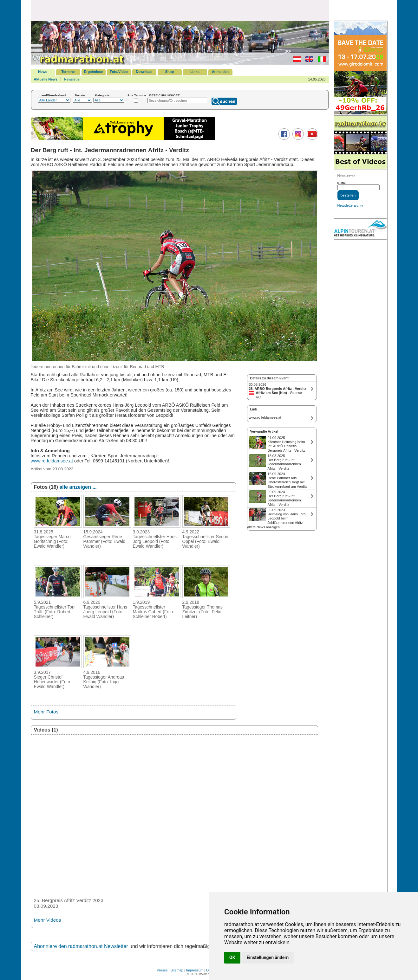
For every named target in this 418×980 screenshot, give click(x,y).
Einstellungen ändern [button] (268, 957)
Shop (170, 72)
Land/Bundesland (53, 95)
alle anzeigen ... (78, 487)
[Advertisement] (180, 10)
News (43, 72)
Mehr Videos (48, 920)
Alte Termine (137, 95)
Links (195, 72)
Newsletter (72, 79)
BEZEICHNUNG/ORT (165, 95)
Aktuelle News (46, 79)
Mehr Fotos (46, 712)
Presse (162, 970)
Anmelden (220, 72)
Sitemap (177, 970)
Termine (68, 72)
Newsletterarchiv (350, 205)
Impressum (195, 970)
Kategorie (102, 95)
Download (144, 72)
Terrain (80, 95)
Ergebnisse (93, 72)
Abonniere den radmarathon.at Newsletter (81, 946)
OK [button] (232, 957)
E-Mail (342, 183)
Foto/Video (119, 72)
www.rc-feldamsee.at (52, 461)
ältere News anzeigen (264, 527)
